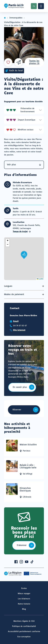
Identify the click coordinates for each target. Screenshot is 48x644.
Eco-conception (24, 637)
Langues (8, 286)
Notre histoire (24, 604)
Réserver (17, 410)
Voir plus (24, 165)
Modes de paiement (14, 294)
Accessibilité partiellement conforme (24, 632)
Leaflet (40, 279)
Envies (24, 588)
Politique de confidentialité (24, 626)
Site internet (19, 330)
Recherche (34, 6)
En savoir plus (20, 389)
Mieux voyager (24, 594)
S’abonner (22, 545)
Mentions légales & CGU (24, 621)
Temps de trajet (22, 232)
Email (16, 321)
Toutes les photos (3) (34, 62)
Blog (24, 609)
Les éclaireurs (24, 599)
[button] (24, 255)
